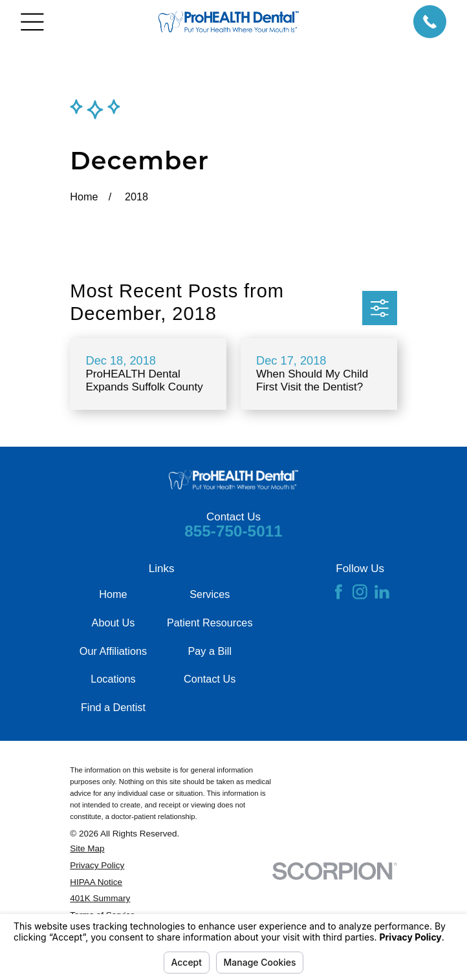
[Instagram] (360, 592)
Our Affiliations (113, 651)
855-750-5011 (234, 531)
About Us (114, 623)
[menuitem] (171, 849)
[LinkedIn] (382, 592)
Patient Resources (210, 623)
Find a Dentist (113, 707)
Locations (113, 679)
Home (113, 594)
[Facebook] (339, 592)
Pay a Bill (210, 651)
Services (210, 594)
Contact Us (210, 679)
